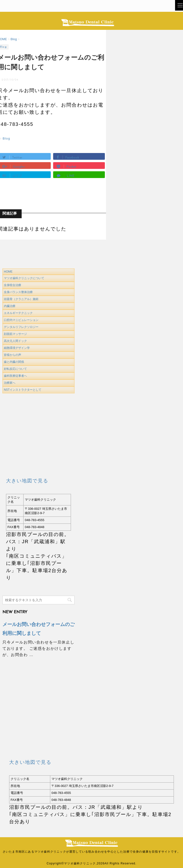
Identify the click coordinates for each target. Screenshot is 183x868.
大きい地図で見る (27, 481)
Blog (6, 138)
